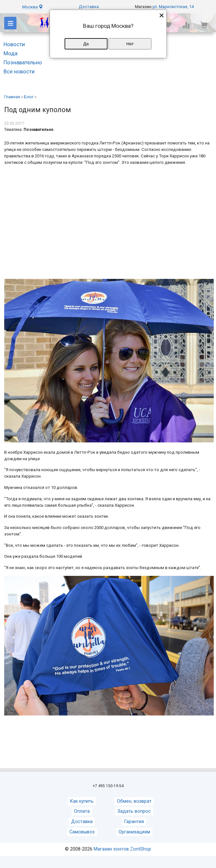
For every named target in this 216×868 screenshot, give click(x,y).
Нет (130, 44)
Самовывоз (82, 832)
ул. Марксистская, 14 (173, 7)
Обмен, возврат (134, 801)
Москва (33, 7)
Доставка (89, 7)
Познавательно (23, 62)
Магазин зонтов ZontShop (122, 849)
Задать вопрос (134, 811)
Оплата (82, 811)
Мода (10, 53)
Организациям (134, 832)
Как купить (82, 801)
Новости (14, 44)
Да (86, 44)
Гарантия (134, 822)
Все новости (19, 71)
